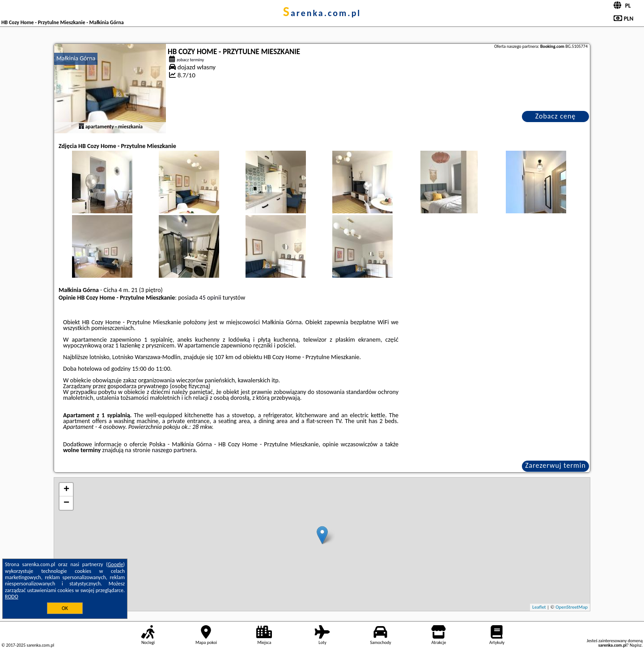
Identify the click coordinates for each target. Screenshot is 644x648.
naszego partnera (174, 450)
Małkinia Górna (76, 58)
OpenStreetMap (572, 607)
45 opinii (210, 298)
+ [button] (66, 490)
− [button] (66, 503)
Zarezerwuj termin (555, 465)
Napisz (636, 645)
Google (116, 564)
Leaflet (539, 607)
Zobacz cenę (556, 116)
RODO (12, 597)
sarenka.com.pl (322, 13)
